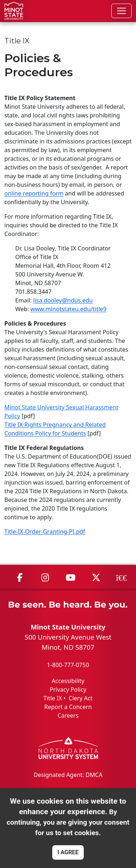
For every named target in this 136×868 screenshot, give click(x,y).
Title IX (53, 698)
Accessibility (68, 681)
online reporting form (34, 193)
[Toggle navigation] (121, 11)
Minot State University (68, 627)
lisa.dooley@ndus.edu (63, 300)
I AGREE (68, 852)
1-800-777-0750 (68, 665)
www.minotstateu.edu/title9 (69, 309)
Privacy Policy (68, 689)
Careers (68, 716)
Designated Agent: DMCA (68, 775)
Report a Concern (68, 707)
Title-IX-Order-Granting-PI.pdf (45, 532)
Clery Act (81, 698)
